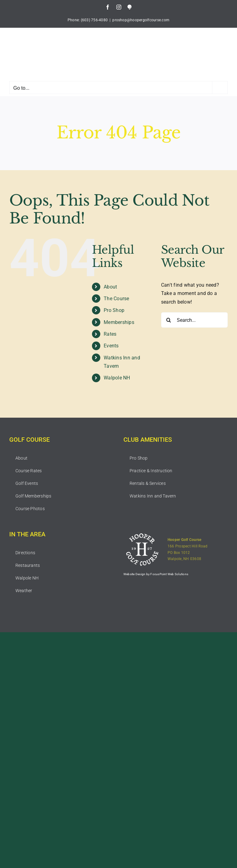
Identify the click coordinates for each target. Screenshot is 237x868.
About (110, 287)
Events (111, 346)
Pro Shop (114, 310)
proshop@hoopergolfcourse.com (141, 20)
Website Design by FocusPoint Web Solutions (156, 574)
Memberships (119, 322)
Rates (110, 334)
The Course (116, 299)
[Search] (169, 320)
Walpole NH (117, 378)
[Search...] (194, 320)
